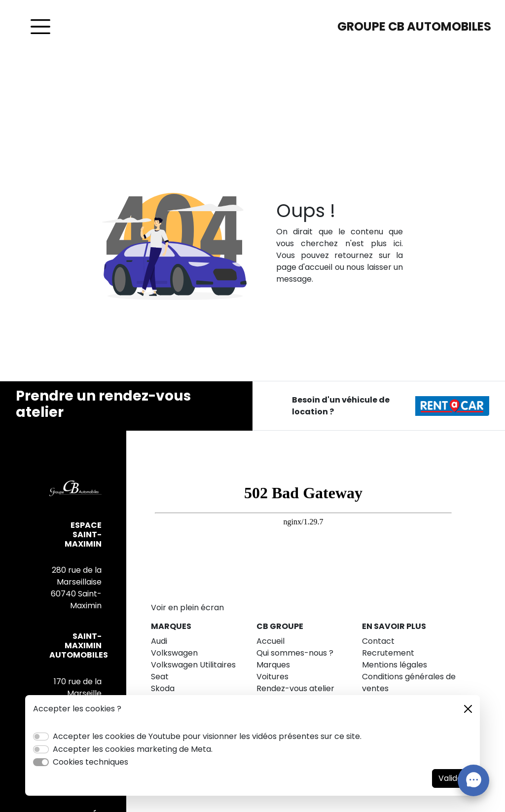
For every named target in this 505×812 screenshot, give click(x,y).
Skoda (163, 688)
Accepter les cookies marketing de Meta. (133, 749)
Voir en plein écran (187, 608)
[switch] (41, 737)
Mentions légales (395, 665)
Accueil (271, 641)
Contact (378, 641)
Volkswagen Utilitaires (193, 665)
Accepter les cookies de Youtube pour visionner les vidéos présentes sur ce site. (207, 736)
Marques (273, 665)
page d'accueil (304, 267)
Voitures (272, 677)
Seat (160, 677)
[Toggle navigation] (40, 27)
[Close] (468, 709)
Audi (159, 641)
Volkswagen (174, 653)
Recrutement (388, 653)
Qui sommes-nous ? (295, 653)
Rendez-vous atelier (295, 688)
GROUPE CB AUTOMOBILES (414, 26)
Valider (452, 778)
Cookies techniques (90, 762)
